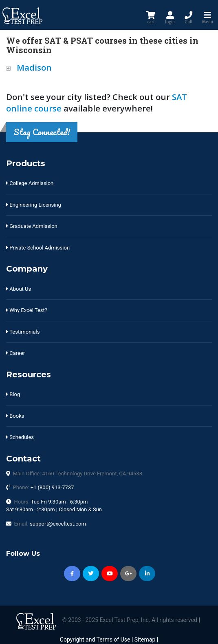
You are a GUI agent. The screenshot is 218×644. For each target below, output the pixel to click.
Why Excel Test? (27, 310)
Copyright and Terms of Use (95, 640)
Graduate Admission (32, 226)
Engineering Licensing (34, 205)
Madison (34, 67)
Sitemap (145, 640)
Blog (13, 394)
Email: (50, 524)
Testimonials (23, 332)
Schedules (20, 437)
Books (15, 416)
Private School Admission (38, 248)
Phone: (43, 487)
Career (15, 353)
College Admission (30, 183)
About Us (19, 289)
